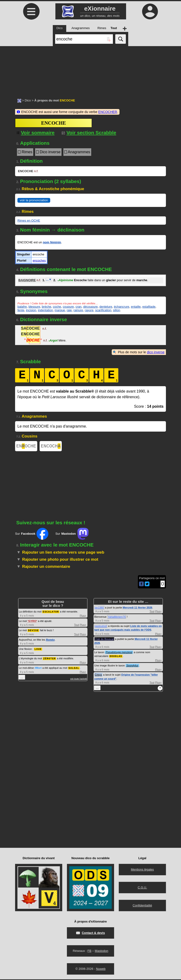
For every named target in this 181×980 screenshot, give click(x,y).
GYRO (32, 622)
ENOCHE (26, 447)
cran (79, 307)
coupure (68, 307)
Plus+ (83, 616)
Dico (28, 100)
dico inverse (156, 352)
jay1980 (99, 608)
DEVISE (33, 631)
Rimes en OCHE (29, 221)
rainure (78, 310)
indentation (45, 310)
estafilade (149, 307)
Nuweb (101, 969)
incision (31, 310)
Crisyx (98, 675)
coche (57, 307)
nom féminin (52, 242)
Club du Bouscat (104, 640)
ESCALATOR (51, 612)
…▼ (49, 280)
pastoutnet (101, 627)
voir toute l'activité (79, 678)
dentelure (106, 307)
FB (89, 952)
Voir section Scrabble (89, 133)
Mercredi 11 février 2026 (138, 608)
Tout (76, 626)
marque (60, 310)
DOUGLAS (116, 657)
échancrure (121, 307)
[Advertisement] (90, 70)
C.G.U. (142, 888)
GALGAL (74, 668)
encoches (39, 260)
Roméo (50, 640)
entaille (136, 307)
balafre (22, 307)
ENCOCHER (108, 112)
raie (69, 310)
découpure (90, 307)
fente (21, 310)
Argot (53, 341)
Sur (32, 535)
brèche (46, 307)
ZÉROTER (49, 658)
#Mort (38, 668)
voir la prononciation (34, 200)
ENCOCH (51, 447)
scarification (103, 310)
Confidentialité (142, 906)
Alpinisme (65, 280)
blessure (34, 307)
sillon (117, 310)
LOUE (38, 649)
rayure (89, 310)
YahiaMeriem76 (117, 618)
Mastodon (101, 952)
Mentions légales (142, 870)
